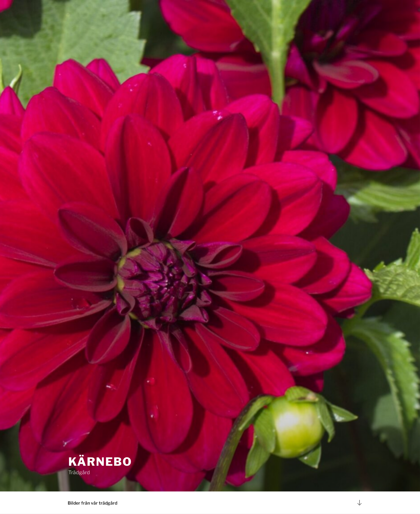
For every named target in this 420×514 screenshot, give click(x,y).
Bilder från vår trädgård (92, 503)
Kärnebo (100, 462)
